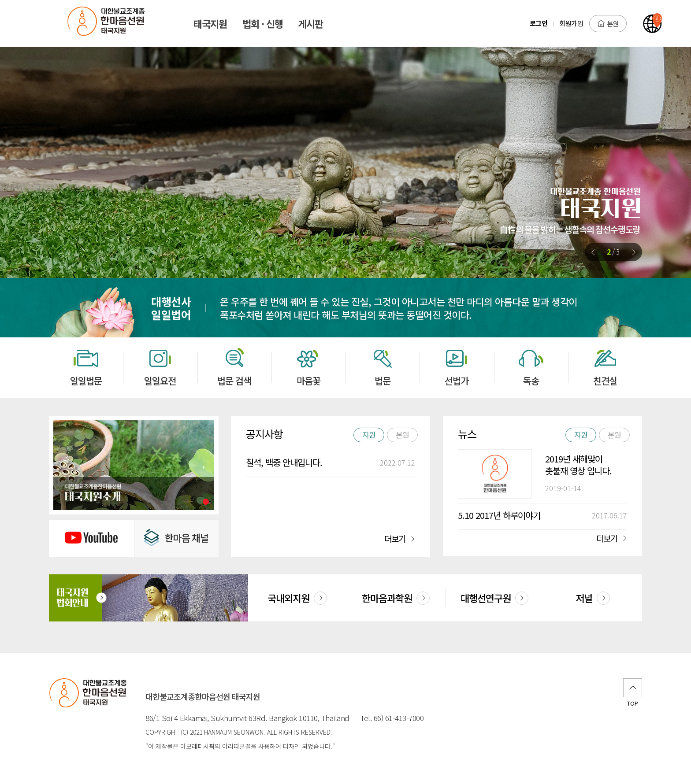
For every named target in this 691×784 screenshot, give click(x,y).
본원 (608, 23)
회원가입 (571, 23)
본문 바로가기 (0, 0)
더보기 (400, 539)
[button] (634, 252)
